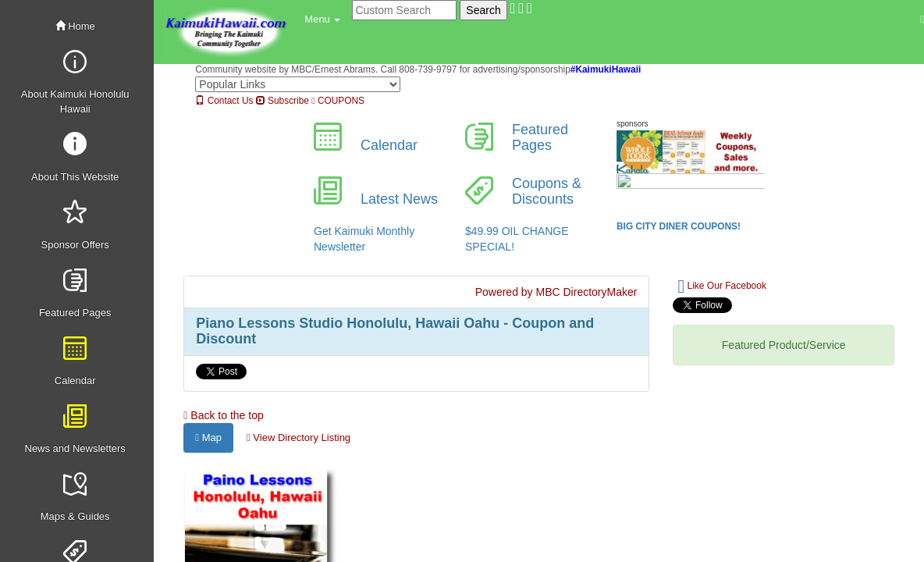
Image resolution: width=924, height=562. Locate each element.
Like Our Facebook (721, 286)
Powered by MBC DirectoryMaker (556, 292)
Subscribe (283, 101)
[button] (322, 20)
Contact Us (224, 101)
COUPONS (338, 101)
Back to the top (223, 415)
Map (208, 438)
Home (75, 26)
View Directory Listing (299, 438)
